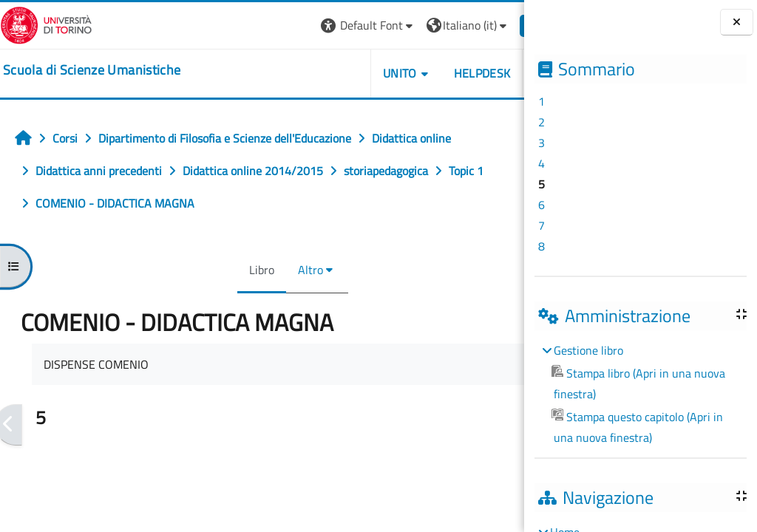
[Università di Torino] (46, 24)
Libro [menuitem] (239, 270)
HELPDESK (436, 73)
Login (499, 25)
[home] (92, 70)
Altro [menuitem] (288, 270)
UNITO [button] (354, 73)
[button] (322, 25)
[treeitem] (640, 394)
